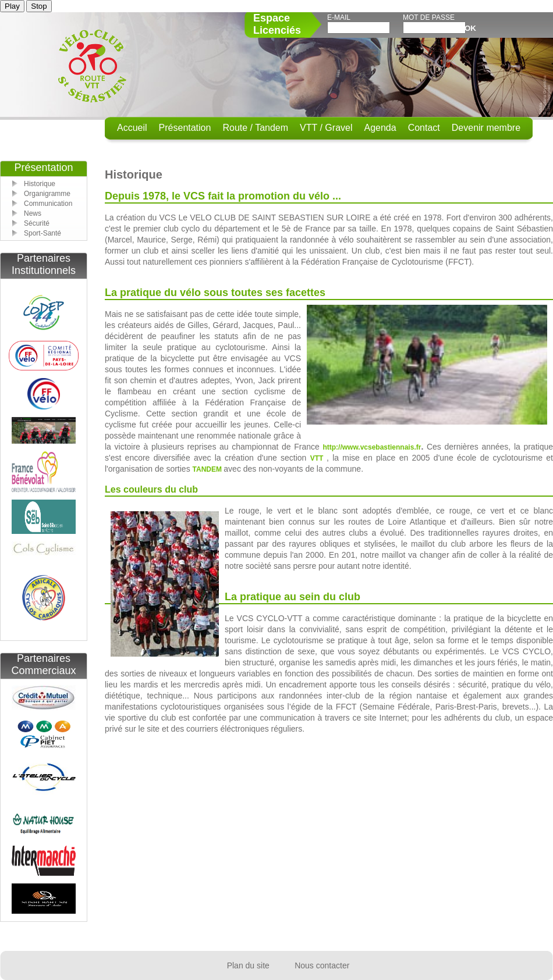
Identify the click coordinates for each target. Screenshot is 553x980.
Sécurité (37, 223)
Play (12, 6)
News (33, 213)
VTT (318, 458)
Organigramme (47, 194)
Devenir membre (486, 128)
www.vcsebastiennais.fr (382, 447)
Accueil (132, 128)
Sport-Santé (42, 233)
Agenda (380, 128)
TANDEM (208, 469)
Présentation (185, 128)
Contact (424, 128)
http (329, 447)
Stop (39, 6)
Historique (40, 184)
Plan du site (248, 965)
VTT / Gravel (326, 128)
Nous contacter (322, 965)
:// (339, 447)
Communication (48, 204)
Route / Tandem (255, 128)
